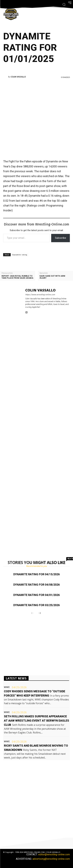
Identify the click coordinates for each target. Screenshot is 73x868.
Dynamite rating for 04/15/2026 (36, 574)
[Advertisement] (36, 119)
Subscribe (61, 238)
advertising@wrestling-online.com (51, 859)
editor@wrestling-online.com (54, 854)
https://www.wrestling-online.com (40, 295)
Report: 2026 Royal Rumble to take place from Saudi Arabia (17, 277)
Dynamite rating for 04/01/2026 (36, 595)
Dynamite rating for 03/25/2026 (36, 605)
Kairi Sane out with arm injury (52, 277)
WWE (7, 687)
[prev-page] (32, 613)
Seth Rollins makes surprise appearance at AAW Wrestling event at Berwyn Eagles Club (36, 721)
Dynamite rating (20, 255)
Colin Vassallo (18, 77)
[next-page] (40, 613)
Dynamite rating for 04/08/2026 (36, 585)
